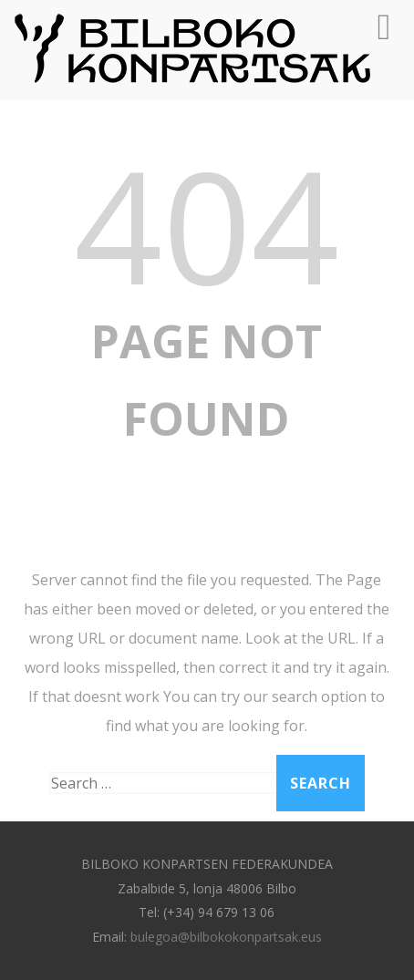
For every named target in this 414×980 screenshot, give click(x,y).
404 (207, 224)
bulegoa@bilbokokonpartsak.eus (226, 937)
